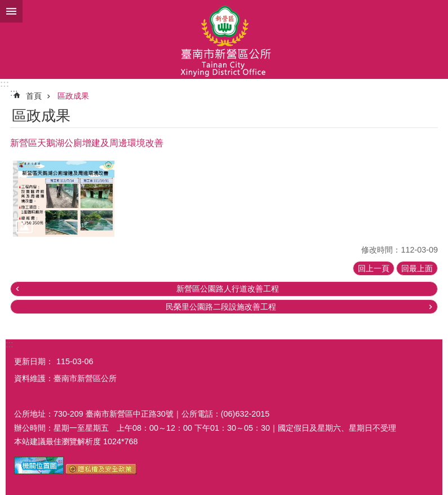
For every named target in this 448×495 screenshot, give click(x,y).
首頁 (34, 96)
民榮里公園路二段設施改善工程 (221, 307)
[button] (64, 199)
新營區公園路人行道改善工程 (228, 289)
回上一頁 (374, 268)
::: (5, 84)
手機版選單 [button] (11, 11)
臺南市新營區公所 (224, 39)
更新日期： (34, 361)
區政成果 (73, 96)
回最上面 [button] (417, 268)
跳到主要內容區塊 (6, 6)
